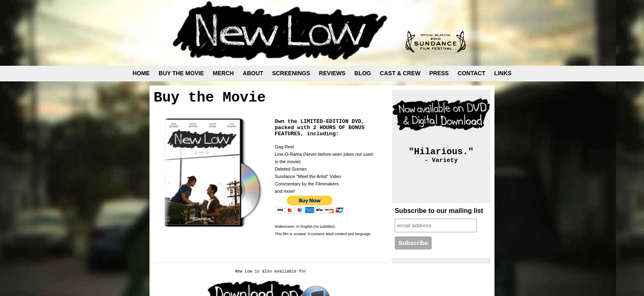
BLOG (363, 73)
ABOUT (253, 73)
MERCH (223, 73)
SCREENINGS (291, 73)
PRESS (439, 73)
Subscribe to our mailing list (439, 211)
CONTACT (471, 73)
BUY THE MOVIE (181, 73)
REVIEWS (332, 73)
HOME (141, 73)
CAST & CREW (400, 73)
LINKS (503, 73)
